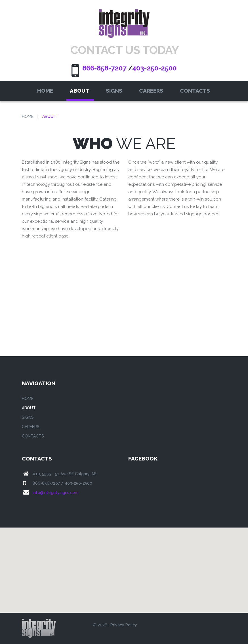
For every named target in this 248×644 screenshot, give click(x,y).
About (79, 91)
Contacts (195, 91)
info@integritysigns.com (56, 493)
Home (45, 91)
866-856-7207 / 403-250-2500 (62, 483)
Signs (114, 91)
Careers (151, 91)
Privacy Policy (124, 625)
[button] (124, 565)
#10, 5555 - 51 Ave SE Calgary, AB (65, 474)
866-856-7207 (104, 68)
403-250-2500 (154, 68)
